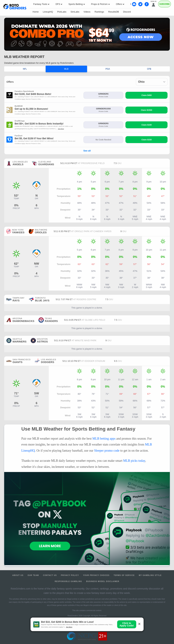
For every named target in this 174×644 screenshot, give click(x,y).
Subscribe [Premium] (165, 4)
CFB (149, 69)
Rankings (99, 12)
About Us (18, 575)
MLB (66, 69)
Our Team (33, 575)
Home (36, 12)
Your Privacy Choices (96, 575)
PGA (108, 69)
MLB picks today (134, 461)
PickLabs (62, 12)
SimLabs (75, 12)
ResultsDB (113, 12)
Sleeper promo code (107, 451)
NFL (25, 69)
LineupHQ (48, 12)
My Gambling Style (150, 575)
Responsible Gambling (68, 581)
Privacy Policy (70, 575)
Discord (127, 12)
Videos (87, 12)
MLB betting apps (104, 439)
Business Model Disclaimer (103, 581)
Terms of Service (124, 575)
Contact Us (50, 575)
